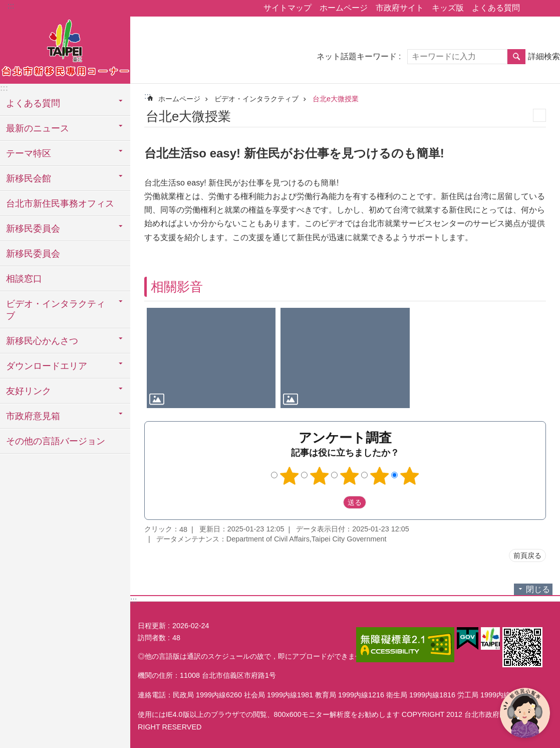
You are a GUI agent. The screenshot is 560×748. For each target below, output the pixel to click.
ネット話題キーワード (357, 56)
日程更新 (152, 626)
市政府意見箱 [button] (33, 416)
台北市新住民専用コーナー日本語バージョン (65, 49)
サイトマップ (288, 8)
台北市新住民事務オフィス (60, 204)
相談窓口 (24, 279)
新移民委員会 (33, 254)
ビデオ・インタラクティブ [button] (56, 310)
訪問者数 (152, 638)
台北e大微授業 (336, 99)
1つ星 (290, 476)
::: (11, 6)
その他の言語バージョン (56, 441)
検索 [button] (516, 57)
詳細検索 (544, 56)
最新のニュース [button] (38, 128)
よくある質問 (496, 8)
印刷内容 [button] (539, 115)
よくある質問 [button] (33, 103)
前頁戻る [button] (527, 555)
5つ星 (410, 476)
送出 (334, 502)
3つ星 (350, 476)
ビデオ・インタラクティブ (256, 99)
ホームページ (344, 8)
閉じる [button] (538, 589)
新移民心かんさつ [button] (42, 341)
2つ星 (320, 476)
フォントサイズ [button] (546, 9)
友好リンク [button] (29, 391)
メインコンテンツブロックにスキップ (5, 5)
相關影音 (177, 287)
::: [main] (148, 96)
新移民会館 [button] (29, 178)
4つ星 (380, 476)
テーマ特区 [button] (29, 153)
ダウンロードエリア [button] (47, 366)
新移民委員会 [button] (33, 229)
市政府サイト (400, 8)
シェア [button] (532, 9)
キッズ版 (448, 8)
